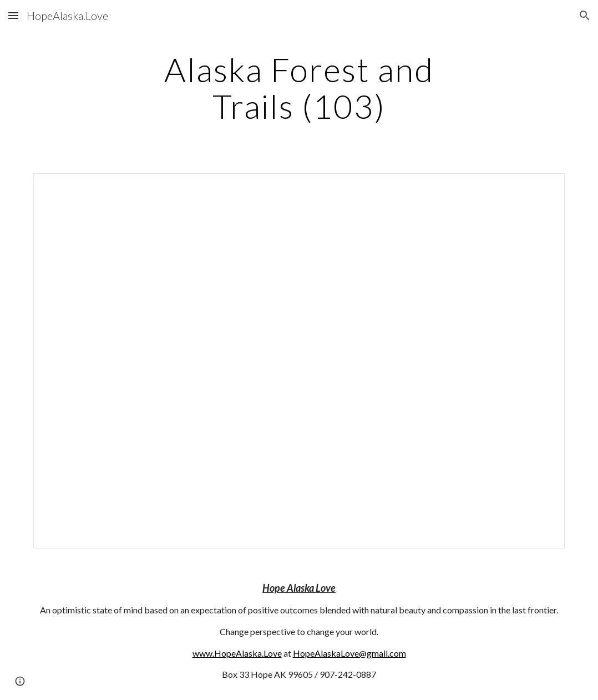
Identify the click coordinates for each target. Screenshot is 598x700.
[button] (13, 15)
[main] (299, 88)
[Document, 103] (299, 361)
